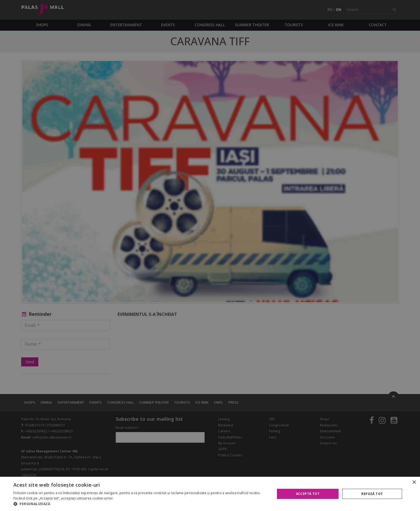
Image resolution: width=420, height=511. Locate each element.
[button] (140, 504)
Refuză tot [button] (372, 494)
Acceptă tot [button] (308, 494)
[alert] (210, 256)
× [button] (414, 482)
